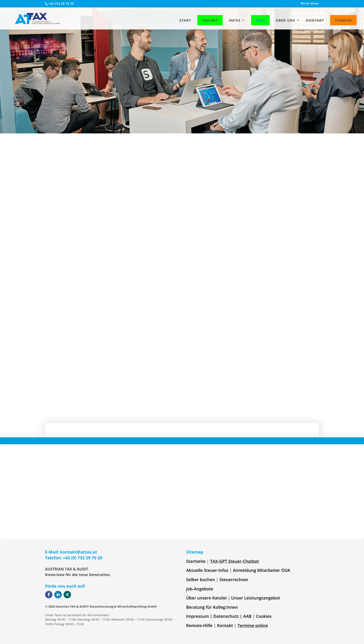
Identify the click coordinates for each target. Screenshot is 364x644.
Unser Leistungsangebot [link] (256, 598)
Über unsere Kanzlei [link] (206, 598)
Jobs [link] (260, 20)
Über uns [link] (285, 21)
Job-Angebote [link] (200, 589)
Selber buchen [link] (201, 580)
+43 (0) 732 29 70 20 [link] (83, 558)
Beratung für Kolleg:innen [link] (212, 607)
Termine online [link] (253, 625)
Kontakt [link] (315, 21)
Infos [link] (235, 21)
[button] (138, 376)
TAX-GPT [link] (210, 20)
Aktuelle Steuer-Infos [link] (207, 570)
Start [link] (185, 21)
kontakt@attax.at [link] (79, 552)
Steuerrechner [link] (234, 580)
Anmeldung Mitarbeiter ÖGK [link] (262, 570)
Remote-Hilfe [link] (199, 625)
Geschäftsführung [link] (180, 285)
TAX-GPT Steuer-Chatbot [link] (235, 561)
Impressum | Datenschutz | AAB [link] (219, 616)
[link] (265, 5)
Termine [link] (343, 20)
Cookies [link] (264, 616)
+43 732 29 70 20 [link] (61, 4)
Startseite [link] (196, 561)
